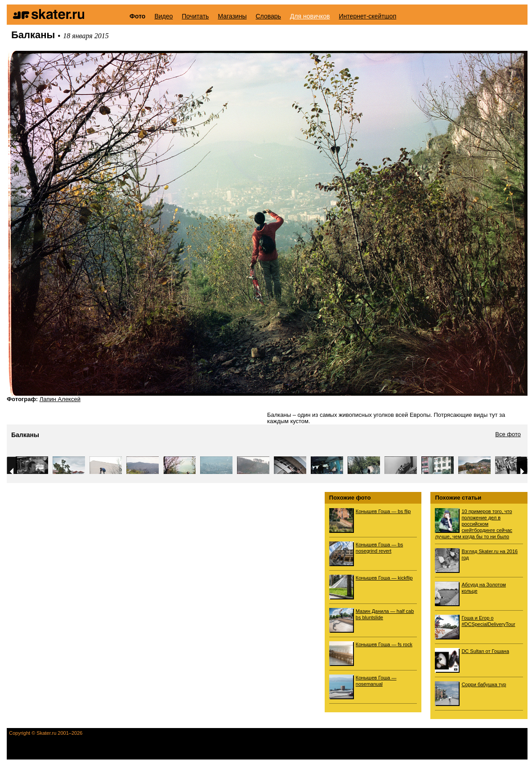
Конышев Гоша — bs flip (383, 511)
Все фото (508, 434)
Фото (137, 16)
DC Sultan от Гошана (485, 651)
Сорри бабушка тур (484, 684)
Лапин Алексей (60, 399)
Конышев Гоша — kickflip (384, 578)
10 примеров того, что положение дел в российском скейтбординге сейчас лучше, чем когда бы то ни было (474, 524)
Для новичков (310, 16)
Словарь (268, 16)
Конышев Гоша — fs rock (384, 644)
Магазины (232, 16)
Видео (163, 16)
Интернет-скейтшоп (368, 16)
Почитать (195, 16)
